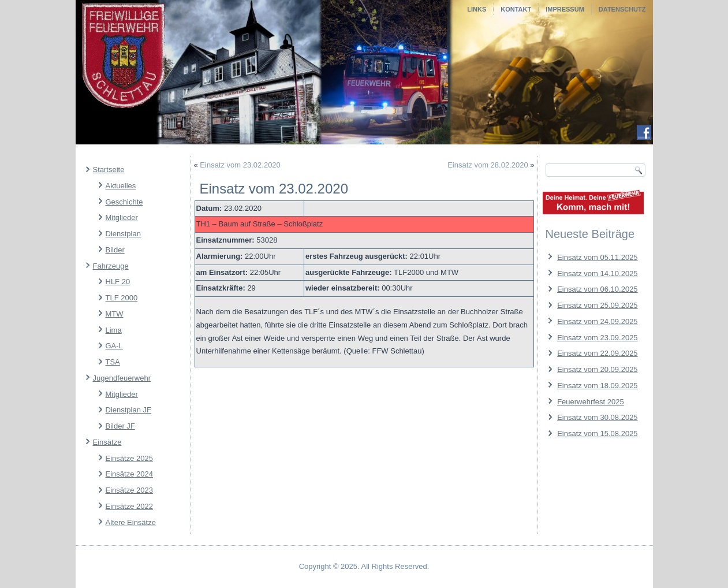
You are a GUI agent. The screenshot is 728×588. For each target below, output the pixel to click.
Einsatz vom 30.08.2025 (597, 417)
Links (477, 9)
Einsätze (107, 442)
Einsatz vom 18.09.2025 (597, 386)
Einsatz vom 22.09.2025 (597, 353)
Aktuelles (121, 186)
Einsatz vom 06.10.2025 (597, 289)
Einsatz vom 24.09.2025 (597, 321)
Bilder (115, 250)
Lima (114, 330)
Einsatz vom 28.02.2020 (488, 165)
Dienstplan (123, 234)
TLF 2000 (122, 298)
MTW (115, 314)
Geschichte (124, 202)
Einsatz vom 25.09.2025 (597, 305)
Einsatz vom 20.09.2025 (597, 369)
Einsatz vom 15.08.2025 (597, 433)
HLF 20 (118, 282)
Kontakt (516, 9)
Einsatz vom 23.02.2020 (240, 165)
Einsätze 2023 (129, 490)
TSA (113, 362)
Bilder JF (120, 426)
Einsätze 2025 (129, 458)
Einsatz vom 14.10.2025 (597, 273)
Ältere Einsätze (131, 522)
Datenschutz (622, 9)
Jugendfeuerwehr (122, 378)
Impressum (565, 9)
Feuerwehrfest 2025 (591, 402)
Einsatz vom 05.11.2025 (597, 257)
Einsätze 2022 (129, 506)
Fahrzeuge (111, 266)
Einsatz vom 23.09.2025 (597, 338)
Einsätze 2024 (129, 474)
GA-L (114, 346)
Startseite (109, 170)
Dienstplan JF (128, 410)
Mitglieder (122, 217)
